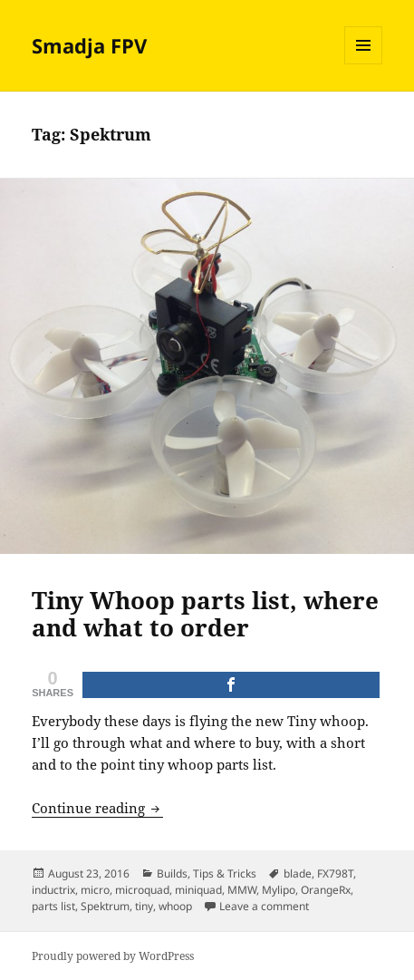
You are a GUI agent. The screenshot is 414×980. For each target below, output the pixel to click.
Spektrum (105, 906)
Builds (172, 873)
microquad (142, 890)
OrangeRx (326, 890)
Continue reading (97, 808)
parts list (53, 906)
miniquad (198, 890)
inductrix (53, 890)
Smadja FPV (89, 45)
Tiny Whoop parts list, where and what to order (205, 614)
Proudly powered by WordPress (113, 956)
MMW (242, 890)
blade (298, 873)
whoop (175, 906)
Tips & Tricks (225, 873)
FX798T (335, 873)
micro (95, 890)
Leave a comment (264, 906)
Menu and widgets (364, 64)
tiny (144, 906)
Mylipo (279, 890)
